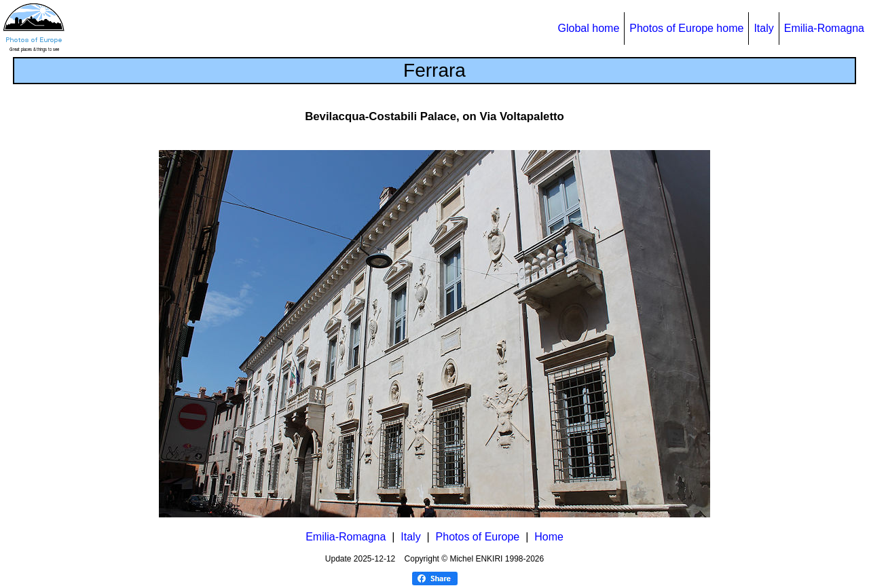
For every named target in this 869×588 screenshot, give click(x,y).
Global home (589, 28)
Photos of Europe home (686, 28)
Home (549, 537)
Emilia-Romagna (824, 28)
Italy (763, 28)
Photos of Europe (478, 537)
